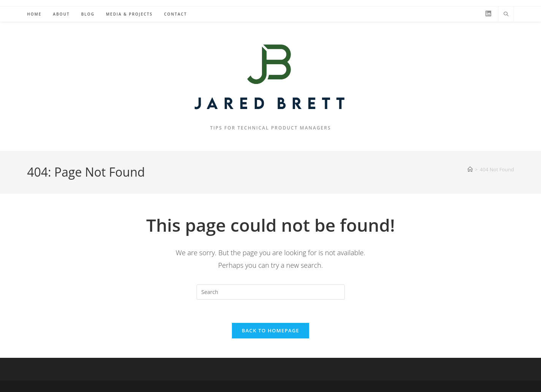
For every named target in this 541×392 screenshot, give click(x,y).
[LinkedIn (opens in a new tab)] (488, 13)
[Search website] (506, 14)
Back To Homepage (270, 330)
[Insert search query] (271, 292)
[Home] (470, 169)
